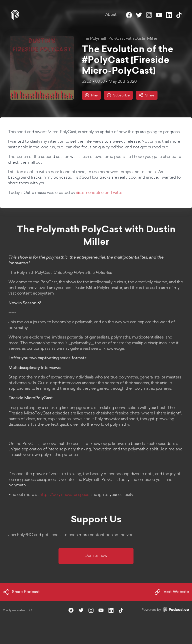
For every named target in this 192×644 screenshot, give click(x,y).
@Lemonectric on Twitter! (100, 193)
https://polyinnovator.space (65, 495)
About (111, 15)
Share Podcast (21, 592)
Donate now (96, 556)
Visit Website (172, 592)
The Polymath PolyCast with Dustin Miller (119, 39)
